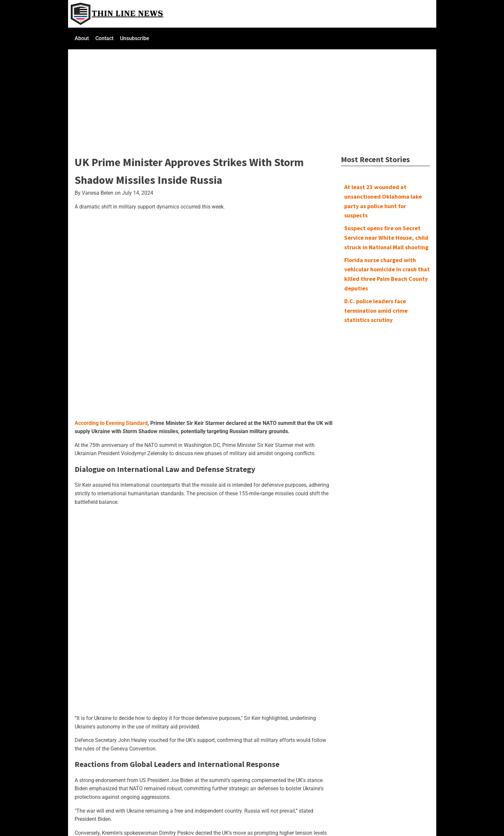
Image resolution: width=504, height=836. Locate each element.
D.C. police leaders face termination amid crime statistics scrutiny (376, 311)
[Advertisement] (252, 98)
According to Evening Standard (111, 423)
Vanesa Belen (98, 193)
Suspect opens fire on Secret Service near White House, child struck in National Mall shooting (386, 238)
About (82, 38)
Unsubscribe (135, 38)
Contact (104, 38)
